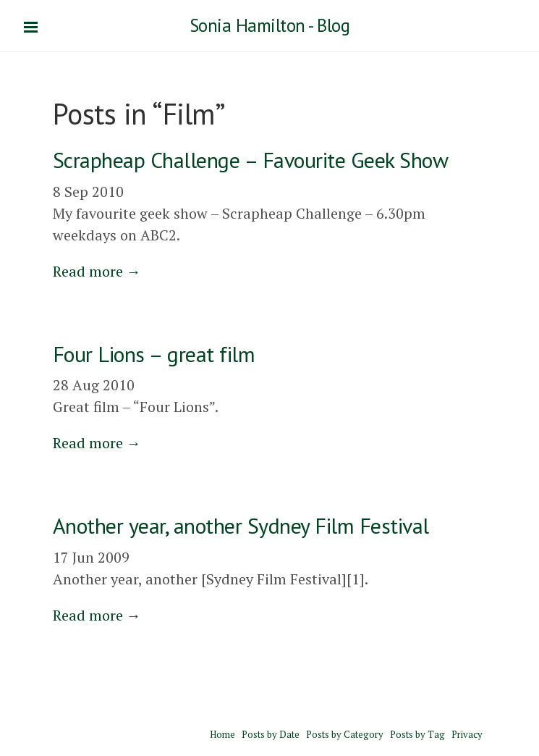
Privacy (467, 734)
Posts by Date (271, 734)
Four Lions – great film (154, 354)
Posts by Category (345, 734)
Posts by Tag (417, 734)
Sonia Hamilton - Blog (270, 25)
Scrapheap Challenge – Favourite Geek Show (251, 160)
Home (222, 734)
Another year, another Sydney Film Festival (241, 525)
